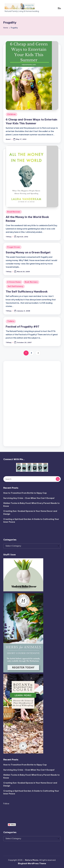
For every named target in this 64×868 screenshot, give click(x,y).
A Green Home (14, 282)
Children (12, 114)
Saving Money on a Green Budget (28, 252)
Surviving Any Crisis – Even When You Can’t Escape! (29, 498)
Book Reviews (14, 212)
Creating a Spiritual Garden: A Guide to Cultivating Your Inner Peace (31, 521)
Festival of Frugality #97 (22, 327)
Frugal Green (14, 247)
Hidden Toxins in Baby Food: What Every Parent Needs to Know (31, 505)
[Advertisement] (32, 403)
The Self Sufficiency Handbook (27, 292)
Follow (6, 804)
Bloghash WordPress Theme (32, 864)
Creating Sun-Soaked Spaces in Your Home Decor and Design (30, 513)
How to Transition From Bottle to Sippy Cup (25, 493)
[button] (38, 353)
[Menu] (59, 8)
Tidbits (11, 321)
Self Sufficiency (15, 286)
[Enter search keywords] (32, 479)
